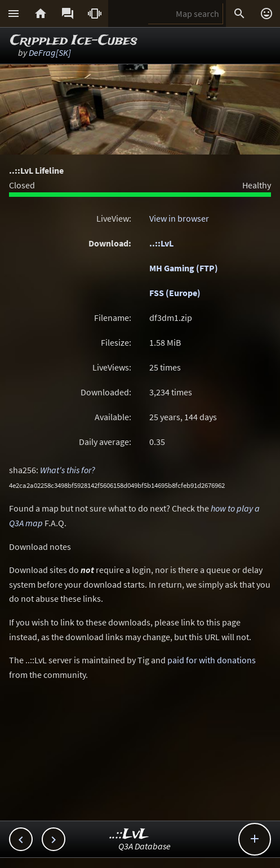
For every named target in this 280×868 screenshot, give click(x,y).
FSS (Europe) (175, 293)
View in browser (179, 218)
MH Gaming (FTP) (184, 268)
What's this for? (68, 470)
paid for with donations (212, 660)
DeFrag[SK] (50, 52)
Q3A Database (145, 846)
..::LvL (161, 243)
